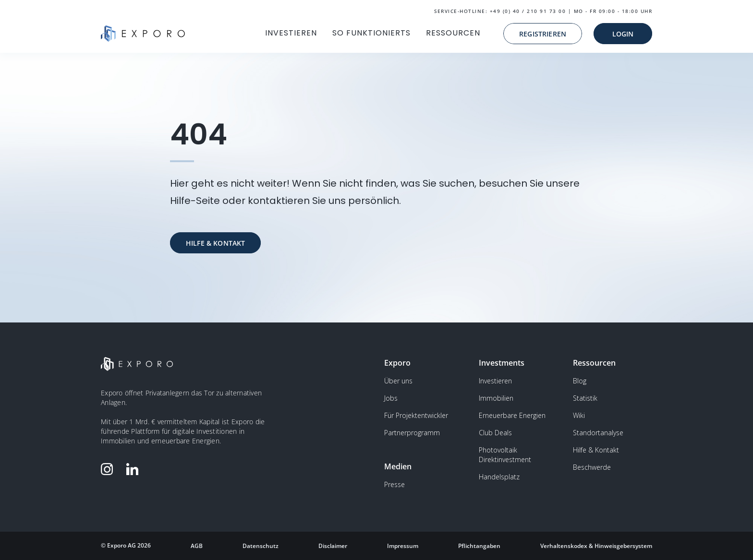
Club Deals (495, 433)
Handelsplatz (499, 477)
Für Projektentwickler (416, 415)
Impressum (403, 546)
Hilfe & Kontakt (596, 450)
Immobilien (496, 398)
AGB (197, 546)
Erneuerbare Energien (512, 415)
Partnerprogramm (412, 433)
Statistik (585, 398)
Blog (580, 381)
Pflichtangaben (479, 546)
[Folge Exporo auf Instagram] (109, 469)
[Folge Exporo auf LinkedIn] (134, 469)
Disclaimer (333, 546)
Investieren (495, 381)
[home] (143, 34)
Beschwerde (592, 467)
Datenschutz (261, 546)
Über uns (398, 381)
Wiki (579, 415)
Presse (395, 484)
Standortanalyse (598, 433)
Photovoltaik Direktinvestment (505, 455)
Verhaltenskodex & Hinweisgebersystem (596, 546)
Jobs (391, 398)
